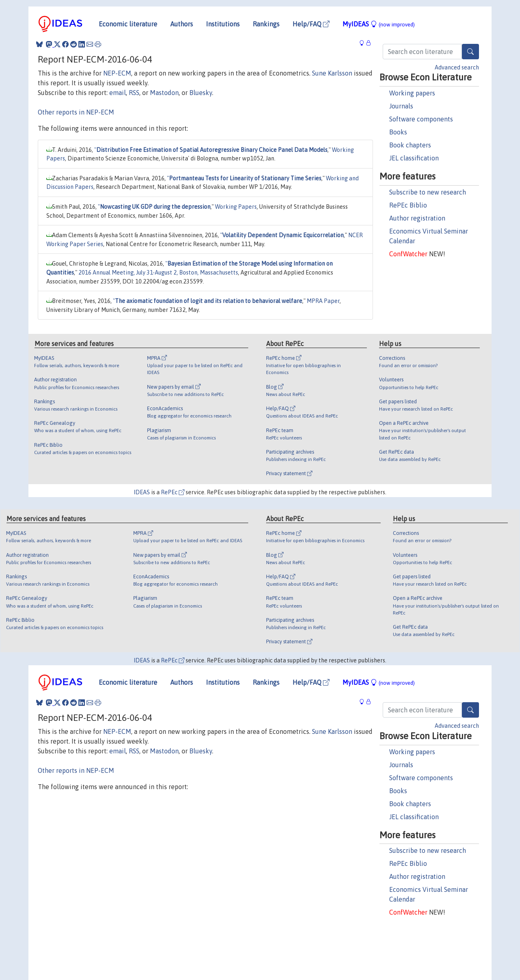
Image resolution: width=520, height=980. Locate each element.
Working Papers (236, 207)
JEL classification (414, 158)
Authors (182, 24)
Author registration (417, 218)
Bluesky (201, 93)
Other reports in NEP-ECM (76, 112)
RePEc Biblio (408, 205)
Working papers (412, 93)
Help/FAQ (311, 24)
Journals (401, 106)
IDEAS (142, 492)
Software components (421, 119)
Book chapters (410, 145)
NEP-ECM (117, 73)
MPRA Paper (323, 301)
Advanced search (457, 67)
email (118, 93)
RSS (134, 93)
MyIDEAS (379, 24)
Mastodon (164, 93)
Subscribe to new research (428, 192)
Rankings (266, 24)
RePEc (173, 492)
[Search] (470, 52)
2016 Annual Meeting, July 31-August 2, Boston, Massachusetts (158, 273)
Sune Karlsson (332, 73)
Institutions (223, 24)
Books (398, 132)
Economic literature (128, 24)
